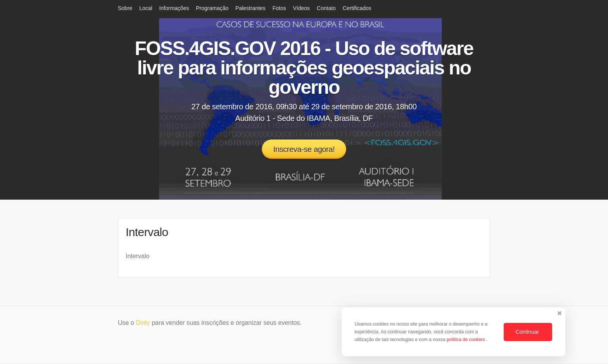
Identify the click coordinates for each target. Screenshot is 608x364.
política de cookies (466, 340)
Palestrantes (250, 8)
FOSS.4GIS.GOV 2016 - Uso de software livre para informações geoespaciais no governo (304, 68)
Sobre (125, 8)
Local (146, 8)
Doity (143, 323)
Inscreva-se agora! (304, 149)
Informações (174, 8)
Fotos (279, 8)
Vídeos (301, 8)
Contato (326, 8)
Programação (212, 8)
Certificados (357, 8)
